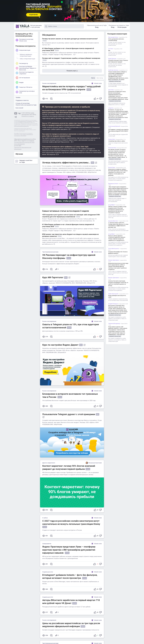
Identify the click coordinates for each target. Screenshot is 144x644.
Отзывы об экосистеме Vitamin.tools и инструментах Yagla (26, 104)
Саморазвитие (47, 544)
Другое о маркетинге (49, 463)
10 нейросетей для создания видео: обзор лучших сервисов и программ (118, 122)
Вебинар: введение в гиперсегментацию (26, 55)
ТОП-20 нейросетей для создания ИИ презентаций (118, 135)
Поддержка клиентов (22, 100)
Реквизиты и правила (28, 116)
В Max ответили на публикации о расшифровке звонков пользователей (118, 230)
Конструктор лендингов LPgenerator (25, 73)
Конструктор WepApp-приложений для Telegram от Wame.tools (26, 68)
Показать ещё (72, 71)
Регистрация (122, 27)
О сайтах (45, 518)
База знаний (19, 108)
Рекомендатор (22, 63)
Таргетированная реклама (50, 252)
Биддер (20, 82)
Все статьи (100, 78)
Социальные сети (48, 572)
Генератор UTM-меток (24, 87)
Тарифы (18, 97)
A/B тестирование (23, 78)
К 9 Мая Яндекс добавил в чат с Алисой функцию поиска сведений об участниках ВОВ (118, 85)
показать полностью (115, 81)
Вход (97, 27)
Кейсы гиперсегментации (27, 58)
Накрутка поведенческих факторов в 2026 (118, 144)
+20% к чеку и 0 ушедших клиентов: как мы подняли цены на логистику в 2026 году (118, 216)
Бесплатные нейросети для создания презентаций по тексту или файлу (118, 256)
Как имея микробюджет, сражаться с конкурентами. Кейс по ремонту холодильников (118, 163)
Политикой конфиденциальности (21, 126)
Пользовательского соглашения (25, 121)
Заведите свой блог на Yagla (24, 161)
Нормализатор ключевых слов (25, 92)
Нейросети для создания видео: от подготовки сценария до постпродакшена (117, 200)
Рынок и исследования (49, 83)
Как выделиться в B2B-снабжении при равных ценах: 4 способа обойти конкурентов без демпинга (118, 179)
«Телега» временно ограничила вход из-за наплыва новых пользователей (118, 300)
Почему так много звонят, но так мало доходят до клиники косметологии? (117, 44)
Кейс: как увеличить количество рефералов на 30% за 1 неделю (117, 104)
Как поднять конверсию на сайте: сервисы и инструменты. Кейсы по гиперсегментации (117, 319)
